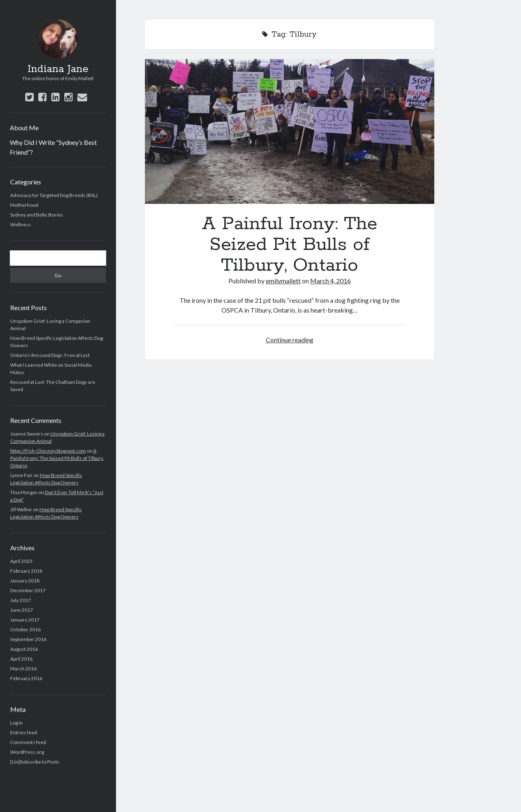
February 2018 (26, 571)
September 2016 (28, 639)
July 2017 (21, 600)
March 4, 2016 (331, 281)
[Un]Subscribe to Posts (35, 762)
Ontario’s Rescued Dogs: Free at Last (50, 355)
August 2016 (24, 649)
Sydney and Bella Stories (37, 215)
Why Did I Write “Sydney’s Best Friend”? (53, 147)
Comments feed (28, 742)
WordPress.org (27, 752)
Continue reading (290, 340)
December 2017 (28, 590)
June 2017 (22, 610)
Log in (16, 723)
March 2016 (23, 669)
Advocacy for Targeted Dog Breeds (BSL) (54, 195)
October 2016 (25, 629)
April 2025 (21, 561)
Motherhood (24, 205)
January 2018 (25, 581)
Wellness (21, 224)
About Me (24, 128)
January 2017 (25, 620)
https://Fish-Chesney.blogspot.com (48, 451)
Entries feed (24, 732)
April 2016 (21, 659)
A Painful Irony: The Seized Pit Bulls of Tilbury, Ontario (57, 458)
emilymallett (283, 281)
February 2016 (26, 678)
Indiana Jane (58, 69)
